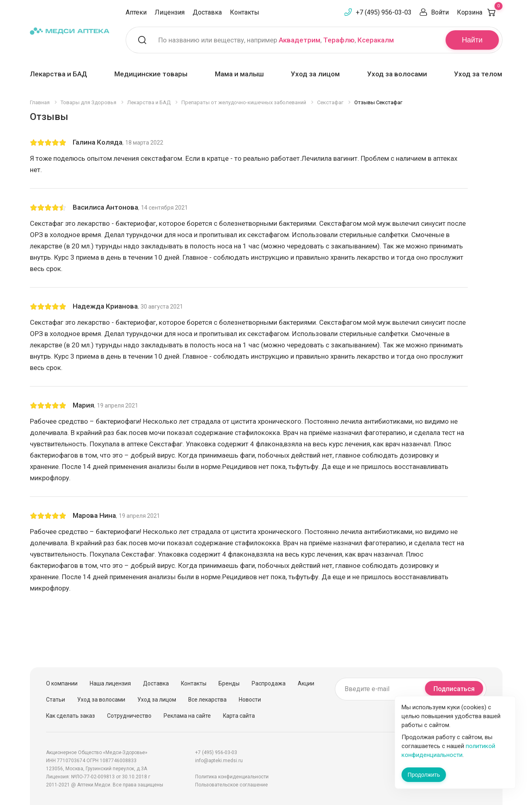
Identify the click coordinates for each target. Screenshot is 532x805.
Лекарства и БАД (59, 74)
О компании (62, 683)
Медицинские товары (151, 74)
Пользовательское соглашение (231, 785)
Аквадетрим (300, 40)
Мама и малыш (239, 74)
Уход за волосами (397, 74)
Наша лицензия (110, 683)
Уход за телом (478, 74)
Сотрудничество (129, 716)
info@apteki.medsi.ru (219, 761)
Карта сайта (239, 716)
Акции (306, 683)
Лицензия (170, 12)
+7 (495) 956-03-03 (384, 12)
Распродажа (269, 683)
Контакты (245, 12)
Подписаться (454, 689)
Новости (250, 700)
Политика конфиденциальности (232, 777)
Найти (472, 40)
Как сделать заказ (70, 716)
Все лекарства (207, 700)
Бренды (229, 683)
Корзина (480, 12)
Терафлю (339, 40)
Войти (440, 12)
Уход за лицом (315, 74)
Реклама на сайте (187, 716)
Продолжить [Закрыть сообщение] (424, 775)
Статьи (56, 700)
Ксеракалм (376, 40)
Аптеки (136, 12)
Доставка (207, 12)
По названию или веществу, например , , (276, 40)
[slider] (48, 143)
